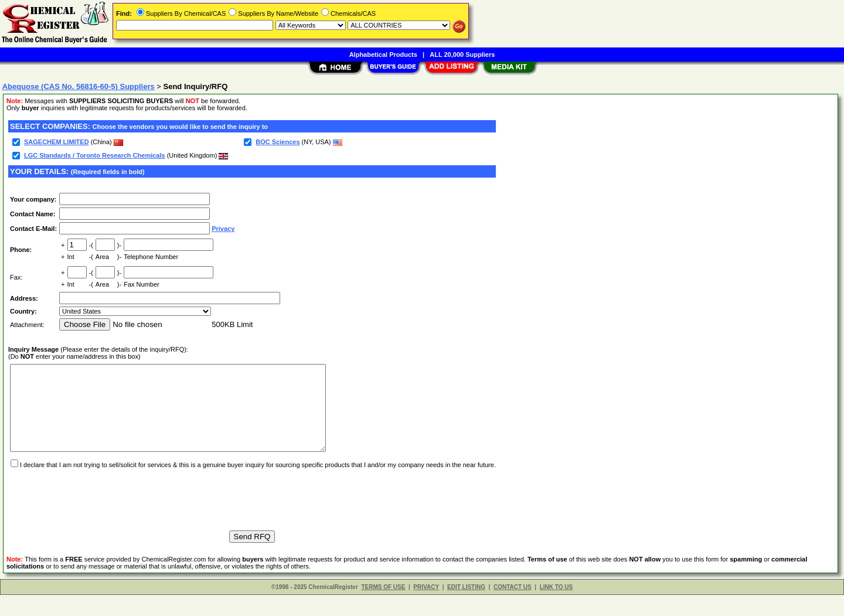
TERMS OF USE (383, 608)
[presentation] (97, 515)
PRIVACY (426, 608)
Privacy (223, 229)
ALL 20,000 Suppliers (462, 55)
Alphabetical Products (383, 55)
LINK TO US (556, 608)
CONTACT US (513, 608)
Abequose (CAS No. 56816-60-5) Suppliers (79, 86)
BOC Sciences (278, 142)
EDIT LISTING (466, 608)
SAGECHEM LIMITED (57, 142)
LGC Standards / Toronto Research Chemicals (95, 155)
